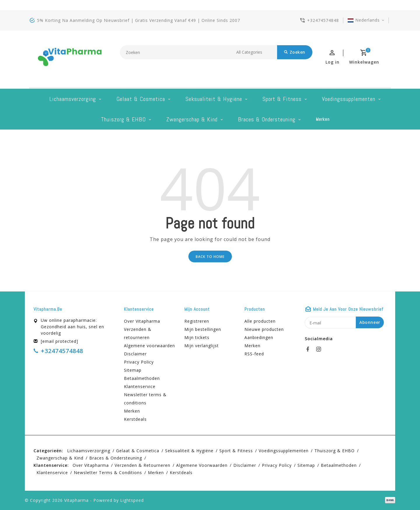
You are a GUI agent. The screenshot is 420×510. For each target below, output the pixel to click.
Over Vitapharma (142, 321)
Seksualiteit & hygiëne (214, 99)
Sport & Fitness (282, 99)
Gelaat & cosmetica (141, 99)
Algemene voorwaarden (149, 346)
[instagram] (320, 349)
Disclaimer (135, 354)
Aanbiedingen (259, 337)
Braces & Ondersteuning (267, 119)
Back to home (210, 257)
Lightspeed (132, 500)
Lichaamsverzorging (73, 99)
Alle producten (260, 321)
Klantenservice (140, 386)
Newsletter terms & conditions (145, 399)
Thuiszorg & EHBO (123, 119)
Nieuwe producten (264, 329)
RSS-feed (254, 354)
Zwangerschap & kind (192, 119)
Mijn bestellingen (203, 329)
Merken (323, 119)
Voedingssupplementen (349, 99)
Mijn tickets (197, 337)
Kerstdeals (135, 419)
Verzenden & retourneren (138, 333)
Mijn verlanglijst (202, 346)
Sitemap (133, 370)
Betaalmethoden (142, 378)
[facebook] (309, 349)
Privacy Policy (139, 362)
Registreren (197, 321)
